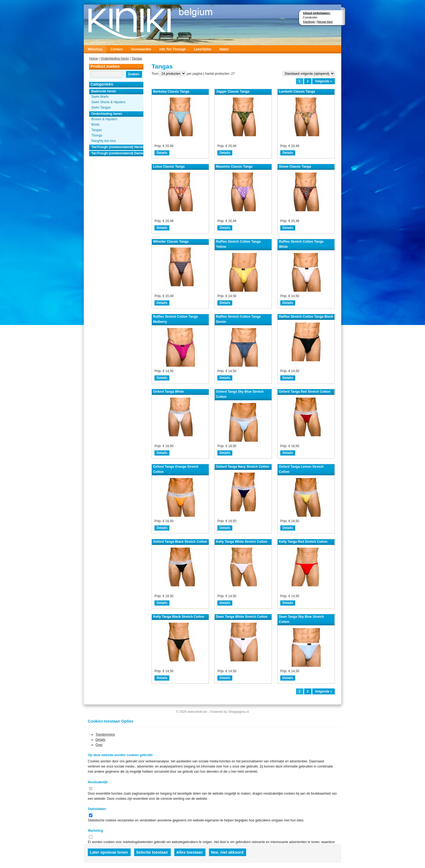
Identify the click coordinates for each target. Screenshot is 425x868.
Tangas (137, 58)
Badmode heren (104, 91)
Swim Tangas (101, 108)
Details (162, 153)
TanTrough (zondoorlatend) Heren (117, 147)
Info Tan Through (173, 49)
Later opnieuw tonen (109, 852)
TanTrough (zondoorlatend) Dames (117, 153)
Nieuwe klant (325, 22)
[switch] (91, 789)
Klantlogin (309, 22)
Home (94, 58)
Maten (224, 49)
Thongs (97, 135)
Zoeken (134, 74)
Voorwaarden (141, 49)
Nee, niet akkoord (227, 852)
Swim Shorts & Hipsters (108, 102)
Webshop (95, 49)
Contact (117, 49)
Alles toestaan (189, 852)
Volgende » (323, 81)
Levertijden (202, 49)
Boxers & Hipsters (104, 119)
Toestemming (105, 734)
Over (99, 745)
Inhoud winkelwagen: (317, 13)
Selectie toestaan (152, 852)
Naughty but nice (104, 141)
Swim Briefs (100, 97)
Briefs (96, 125)
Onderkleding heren (115, 58)
